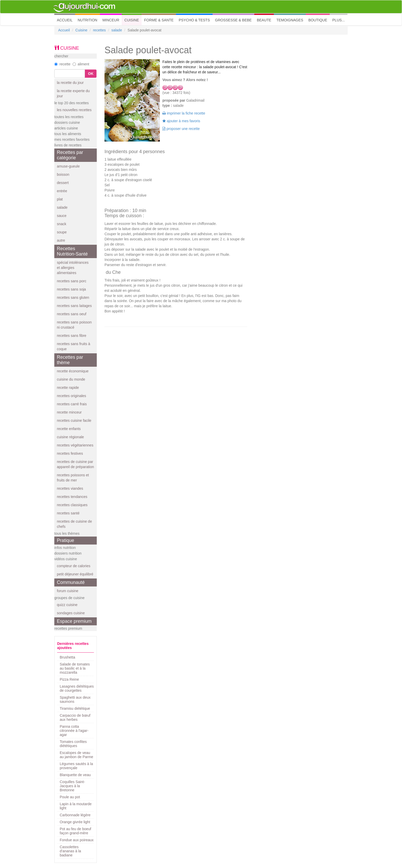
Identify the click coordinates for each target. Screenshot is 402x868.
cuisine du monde (71, 379)
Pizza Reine (69, 679)
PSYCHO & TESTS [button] (194, 20)
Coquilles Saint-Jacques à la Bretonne (72, 786)
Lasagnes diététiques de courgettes (77, 688)
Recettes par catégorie (70, 155)
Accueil (64, 30)
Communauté (71, 582)
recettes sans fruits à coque (73, 346)
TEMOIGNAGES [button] (290, 20)
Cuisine (81, 30)
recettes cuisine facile (74, 420)
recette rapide (68, 388)
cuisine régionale (70, 437)
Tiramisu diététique (75, 708)
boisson (63, 174)
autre (61, 240)
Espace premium (74, 621)
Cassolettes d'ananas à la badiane (70, 851)
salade (117, 30)
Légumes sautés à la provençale (76, 766)
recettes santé (68, 513)
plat (60, 199)
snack (62, 224)
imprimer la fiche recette (184, 113)
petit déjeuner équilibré (75, 574)
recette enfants (69, 429)
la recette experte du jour (73, 93)
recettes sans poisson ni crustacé (74, 325)
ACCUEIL (66, 20)
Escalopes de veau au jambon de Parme (76, 755)
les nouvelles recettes (74, 110)
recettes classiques (72, 505)
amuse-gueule (68, 166)
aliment (81, 64)
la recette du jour (70, 83)
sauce (62, 216)
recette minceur (69, 412)
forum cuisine (68, 591)
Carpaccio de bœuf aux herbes (75, 717)
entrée (62, 191)
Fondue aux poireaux (77, 840)
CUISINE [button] (132, 20)
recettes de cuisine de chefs (74, 524)
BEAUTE (264, 20)
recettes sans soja (71, 289)
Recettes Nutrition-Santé (72, 251)
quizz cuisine (67, 605)
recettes (99, 30)
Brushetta (67, 657)
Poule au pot (70, 797)
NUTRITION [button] (88, 20)
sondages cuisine (71, 613)
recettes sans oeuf (72, 314)
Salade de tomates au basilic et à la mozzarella (75, 668)
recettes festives (70, 453)
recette (62, 64)
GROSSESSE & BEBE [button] (233, 20)
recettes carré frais (72, 404)
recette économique (73, 371)
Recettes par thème (70, 360)
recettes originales (72, 396)
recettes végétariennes (75, 445)
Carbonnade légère (75, 815)
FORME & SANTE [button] (159, 20)
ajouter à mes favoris (181, 121)
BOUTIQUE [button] (318, 20)
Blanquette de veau (75, 775)
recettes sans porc (72, 281)
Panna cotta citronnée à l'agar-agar (74, 731)
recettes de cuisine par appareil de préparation (75, 464)
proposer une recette (181, 129)
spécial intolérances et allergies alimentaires (73, 268)
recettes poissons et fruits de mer (73, 478)
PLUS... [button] (338, 20)
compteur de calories (74, 566)
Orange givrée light (75, 822)
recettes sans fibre (72, 336)
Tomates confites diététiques (73, 744)
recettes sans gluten (73, 297)
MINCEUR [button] (111, 20)
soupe (62, 232)
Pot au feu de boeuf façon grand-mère (75, 831)
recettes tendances (72, 497)
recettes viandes (70, 488)
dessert (63, 183)
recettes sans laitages (74, 306)
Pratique (65, 540)
